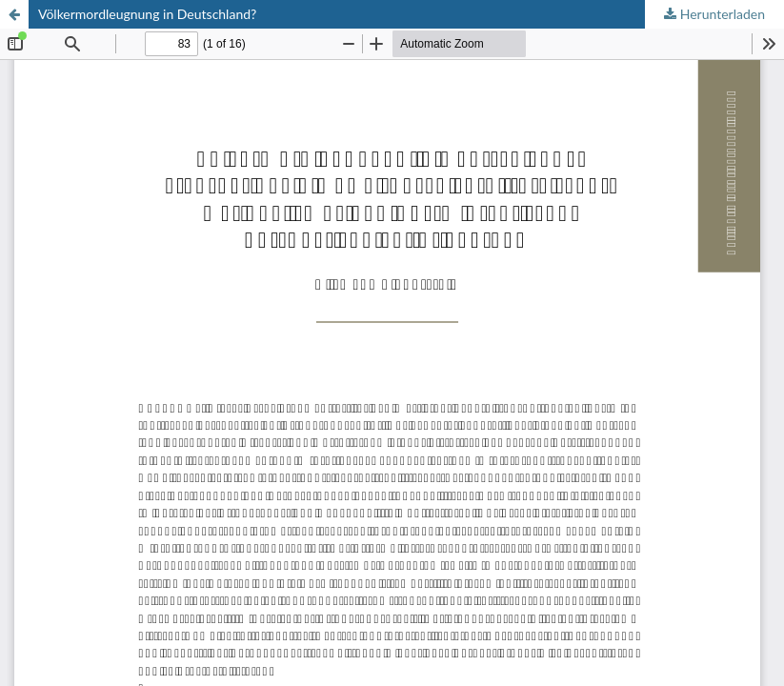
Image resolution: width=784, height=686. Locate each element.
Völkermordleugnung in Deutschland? (147, 14)
